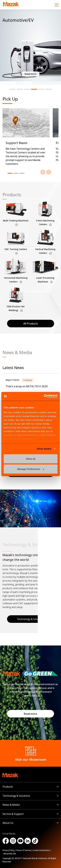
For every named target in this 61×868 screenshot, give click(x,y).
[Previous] (43, 172)
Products (8, 787)
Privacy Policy (8, 850)
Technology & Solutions (16, 796)
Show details (44, 449)
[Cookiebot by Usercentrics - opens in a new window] (44, 396)
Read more (30, 714)
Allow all (30, 459)
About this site (10, 854)
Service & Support (13, 814)
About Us (8, 823)
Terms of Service (24, 850)
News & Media (11, 805)
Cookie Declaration (41, 850)
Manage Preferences (31, 469)
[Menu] (57, 5)
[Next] (49, 172)
